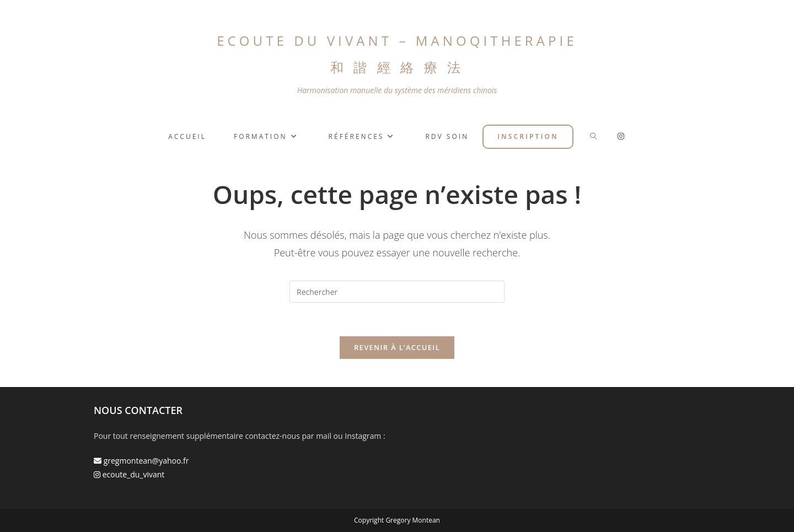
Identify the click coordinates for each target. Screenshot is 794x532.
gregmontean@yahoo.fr (141, 461)
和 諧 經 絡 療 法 (397, 67)
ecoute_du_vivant (129, 474)
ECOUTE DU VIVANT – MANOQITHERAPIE (397, 41)
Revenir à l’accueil (397, 347)
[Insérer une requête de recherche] (397, 292)
